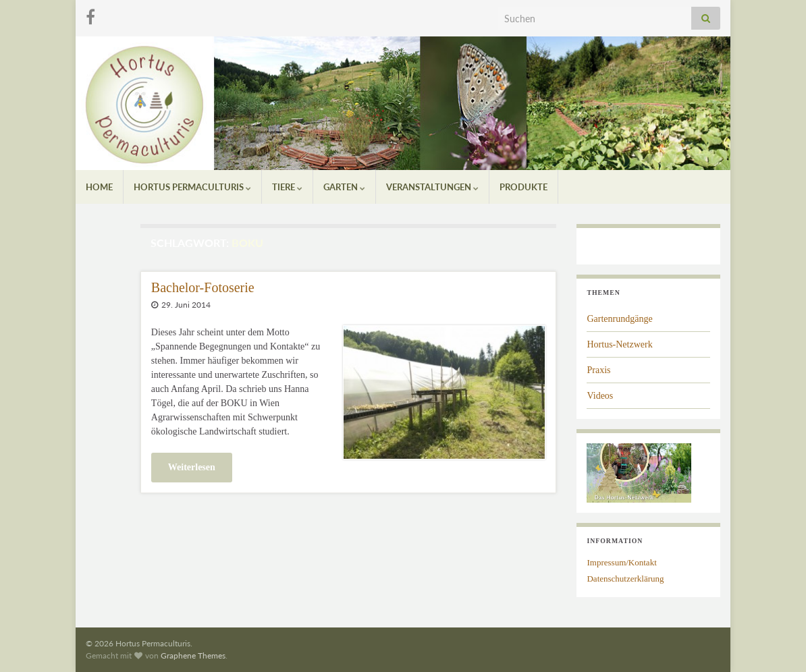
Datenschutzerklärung (625, 579)
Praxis (598, 370)
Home (99, 187)
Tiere (287, 187)
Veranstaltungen (432, 187)
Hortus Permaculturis (192, 187)
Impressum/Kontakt (621, 562)
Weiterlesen (192, 467)
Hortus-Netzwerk (619, 344)
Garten (344, 187)
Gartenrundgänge (619, 319)
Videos (600, 396)
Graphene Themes (193, 655)
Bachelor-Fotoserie (203, 287)
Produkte (523, 187)
